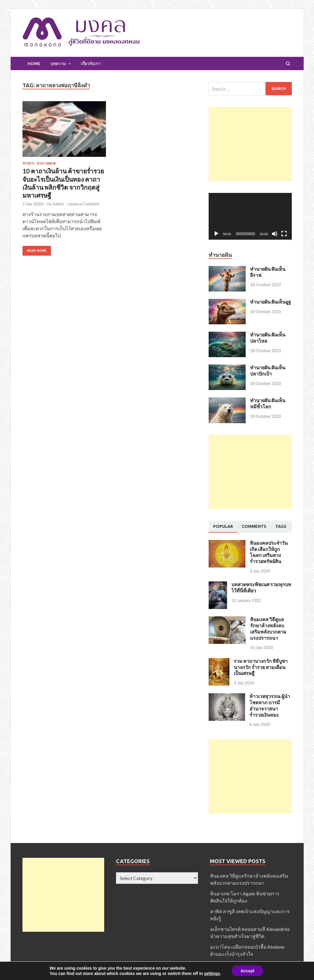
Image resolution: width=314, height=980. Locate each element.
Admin (58, 204)
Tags (281, 526)
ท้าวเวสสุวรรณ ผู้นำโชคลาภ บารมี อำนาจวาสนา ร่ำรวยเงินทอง (270, 705)
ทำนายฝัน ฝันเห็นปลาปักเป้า (268, 370)
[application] (250, 216)
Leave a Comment (84, 204)
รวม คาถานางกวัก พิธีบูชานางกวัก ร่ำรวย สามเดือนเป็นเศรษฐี (261, 667)
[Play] (216, 234)
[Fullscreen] (284, 234)
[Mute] (275, 234)
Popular (223, 526)
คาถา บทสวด (46, 163)
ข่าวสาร (28, 163)
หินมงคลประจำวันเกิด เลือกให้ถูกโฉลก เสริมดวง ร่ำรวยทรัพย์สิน (269, 552)
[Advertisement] (250, 144)
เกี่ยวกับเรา (91, 64)
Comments (254, 526)
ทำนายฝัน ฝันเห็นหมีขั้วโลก (268, 403)
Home (34, 64)
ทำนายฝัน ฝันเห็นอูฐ (270, 302)
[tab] (223, 527)
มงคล (174, 977)
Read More (37, 251)
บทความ (58, 64)
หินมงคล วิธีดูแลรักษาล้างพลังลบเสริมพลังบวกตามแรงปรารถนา (268, 628)
